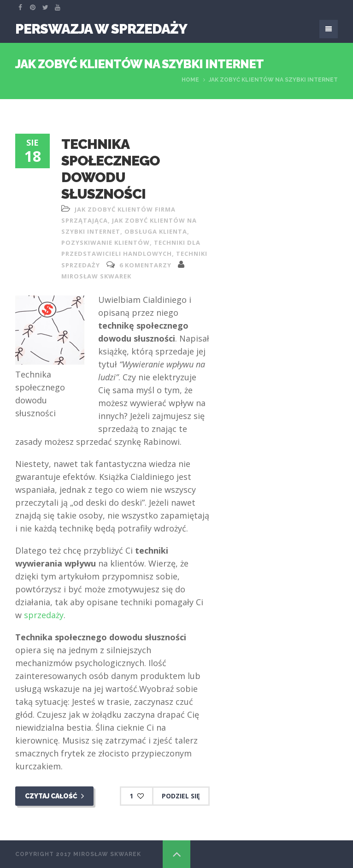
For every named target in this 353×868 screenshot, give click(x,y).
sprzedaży (44, 615)
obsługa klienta (156, 231)
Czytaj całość (54, 796)
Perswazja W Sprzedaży (101, 29)
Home (190, 80)
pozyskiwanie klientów (106, 242)
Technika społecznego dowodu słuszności (111, 169)
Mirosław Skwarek (96, 276)
